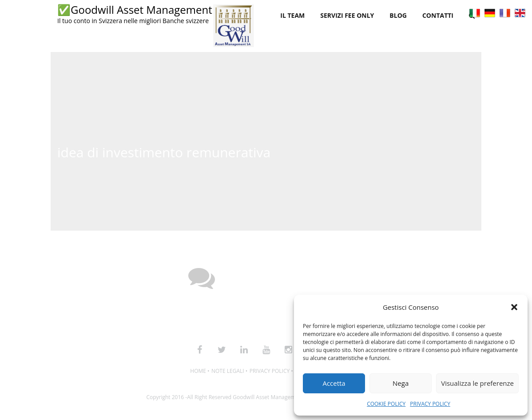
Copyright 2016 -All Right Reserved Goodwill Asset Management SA (229, 397)
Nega (401, 383)
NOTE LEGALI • (229, 371)
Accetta (334, 383)
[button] (514, 307)
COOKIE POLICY (386, 404)
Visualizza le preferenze (477, 383)
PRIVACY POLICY (430, 404)
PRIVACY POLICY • (271, 371)
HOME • (200, 371)
